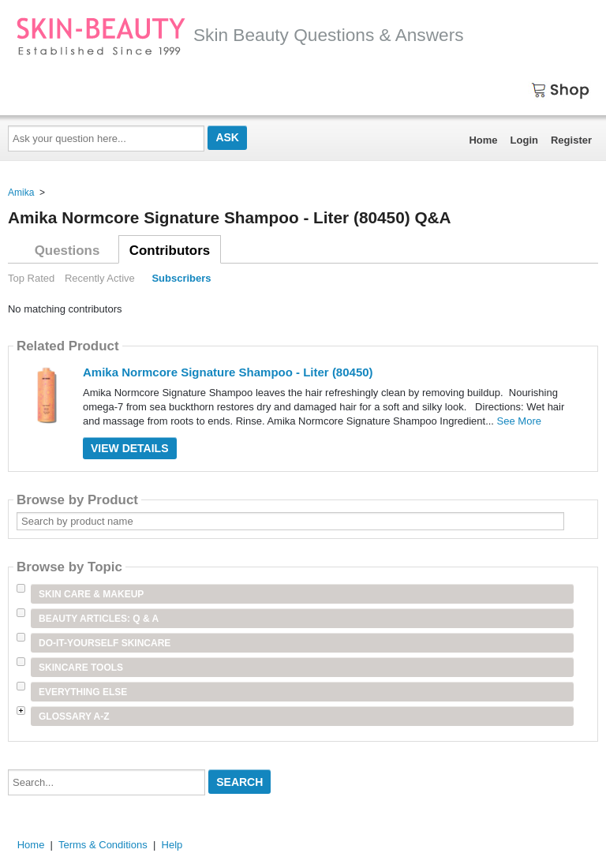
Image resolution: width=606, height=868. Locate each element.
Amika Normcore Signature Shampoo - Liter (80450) (228, 372)
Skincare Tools (81, 668)
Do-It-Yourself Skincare (105, 643)
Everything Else (83, 692)
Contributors (170, 251)
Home (483, 140)
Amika (21, 193)
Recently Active (100, 278)
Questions (67, 251)
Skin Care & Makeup (91, 594)
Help (172, 845)
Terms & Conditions (103, 845)
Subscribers (181, 278)
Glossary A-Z (74, 716)
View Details (130, 448)
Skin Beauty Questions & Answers (240, 35)
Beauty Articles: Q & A (99, 619)
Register (571, 140)
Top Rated (31, 278)
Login (524, 140)
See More (519, 421)
